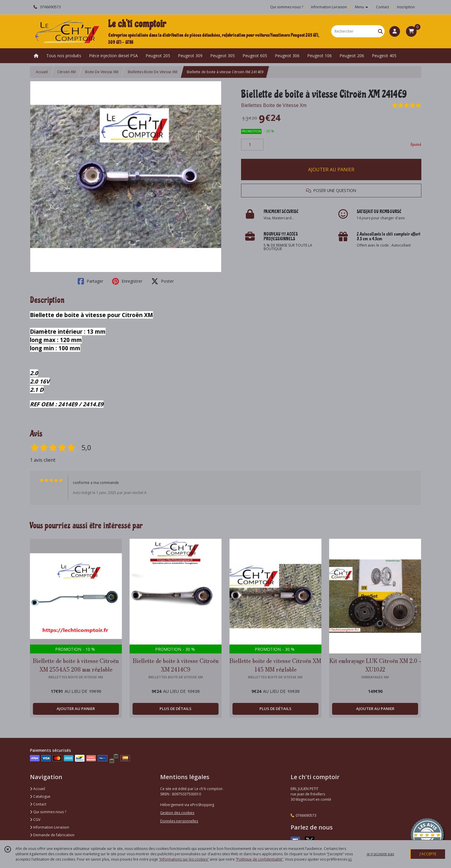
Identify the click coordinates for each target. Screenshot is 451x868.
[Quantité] (252, 145)
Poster (162, 281)
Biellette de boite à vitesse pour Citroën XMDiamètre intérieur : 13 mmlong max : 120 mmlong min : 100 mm (91, 331)
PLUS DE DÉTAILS (176, 709)
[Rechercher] (380, 31)
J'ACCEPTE (428, 854)
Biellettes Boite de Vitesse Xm (274, 105)
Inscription (406, 7)
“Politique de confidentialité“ (259, 859)
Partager (90, 281)
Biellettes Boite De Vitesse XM (153, 72)
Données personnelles (179, 821)
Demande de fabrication (52, 835)
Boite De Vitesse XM (102, 72)
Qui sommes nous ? (48, 812)
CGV (35, 820)
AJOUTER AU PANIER (331, 170)
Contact (383, 7)
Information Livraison (50, 827)
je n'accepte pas (380, 854)
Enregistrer (127, 281)
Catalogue (40, 796)
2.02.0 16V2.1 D (40, 381)
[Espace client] (395, 31)
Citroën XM (66, 72)
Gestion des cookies (177, 813)
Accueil (42, 72)
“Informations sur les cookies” (184, 859)
